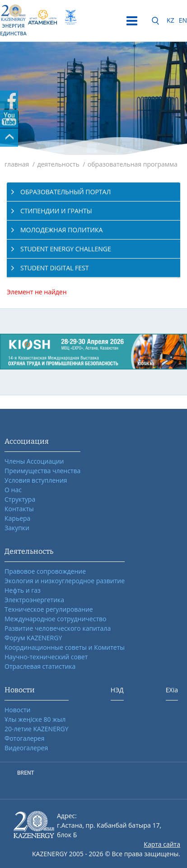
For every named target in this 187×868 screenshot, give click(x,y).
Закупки (17, 528)
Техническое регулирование (49, 609)
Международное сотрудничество (55, 619)
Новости (17, 710)
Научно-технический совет (46, 657)
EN (183, 20)
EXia (172, 690)
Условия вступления (36, 480)
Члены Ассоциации (34, 461)
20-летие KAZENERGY (37, 729)
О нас (13, 490)
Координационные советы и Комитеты (65, 647)
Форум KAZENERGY (33, 638)
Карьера (17, 518)
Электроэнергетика (34, 600)
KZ (171, 20)
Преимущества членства (42, 471)
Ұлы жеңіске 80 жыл (35, 719)
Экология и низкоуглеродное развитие (65, 581)
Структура (20, 499)
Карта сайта (162, 844)
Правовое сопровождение (45, 571)
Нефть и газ (23, 590)
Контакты (19, 509)
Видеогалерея (26, 748)
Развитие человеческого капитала (58, 628)
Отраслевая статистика (40, 666)
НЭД (117, 690)
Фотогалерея (24, 738)
